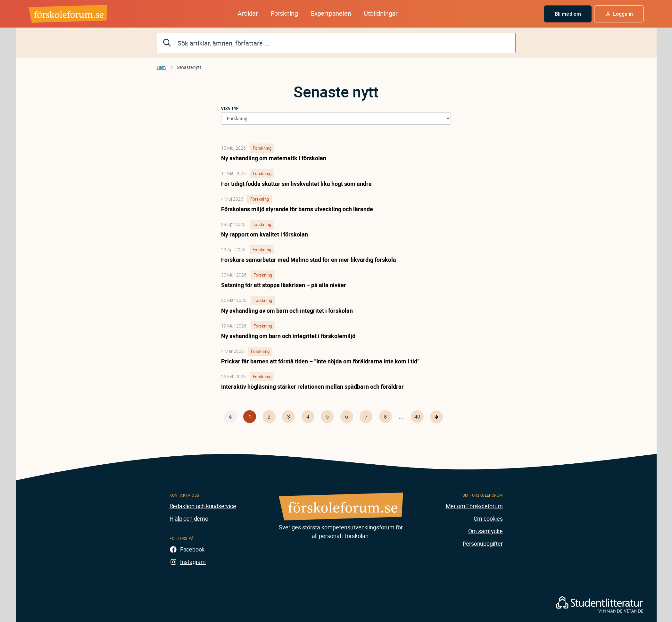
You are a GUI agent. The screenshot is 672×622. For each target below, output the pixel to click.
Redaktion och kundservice (203, 506)
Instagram (193, 562)
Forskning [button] (284, 13)
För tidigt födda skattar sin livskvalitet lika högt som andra (296, 184)
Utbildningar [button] (381, 13)
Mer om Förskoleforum (474, 506)
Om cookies (488, 518)
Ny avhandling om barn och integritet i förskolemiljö (288, 336)
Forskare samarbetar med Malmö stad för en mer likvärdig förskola (309, 260)
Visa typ (230, 108)
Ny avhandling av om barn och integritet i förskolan (287, 311)
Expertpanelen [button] (331, 13)
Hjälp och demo (189, 518)
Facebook (192, 549)
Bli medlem (568, 14)
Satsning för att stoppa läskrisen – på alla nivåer (284, 285)
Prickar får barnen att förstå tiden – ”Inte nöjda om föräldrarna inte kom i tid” (320, 361)
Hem (161, 67)
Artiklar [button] (248, 13)
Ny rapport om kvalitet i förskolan (265, 234)
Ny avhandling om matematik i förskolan (274, 158)
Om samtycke (485, 531)
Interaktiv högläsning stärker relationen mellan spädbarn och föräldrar (312, 386)
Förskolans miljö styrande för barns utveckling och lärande (297, 209)
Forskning (262, 148)
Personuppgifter (483, 543)
